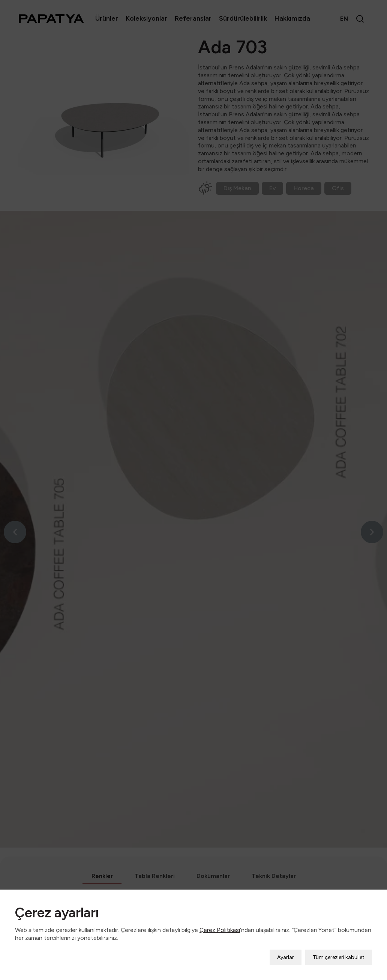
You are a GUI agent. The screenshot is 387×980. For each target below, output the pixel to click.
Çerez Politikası (220, 918)
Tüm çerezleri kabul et (339, 946)
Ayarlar (286, 946)
